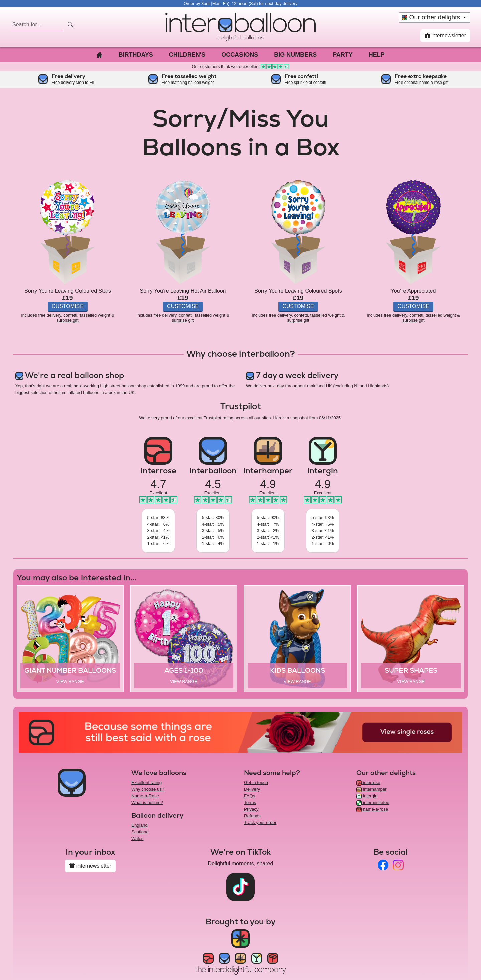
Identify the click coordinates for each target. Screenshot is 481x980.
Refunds (252, 816)
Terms (250, 802)
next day (276, 386)
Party (343, 55)
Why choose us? (148, 789)
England (139, 825)
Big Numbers (295, 55)
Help (377, 55)
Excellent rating (146, 782)
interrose (368, 782)
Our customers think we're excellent (241, 67)
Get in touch (256, 782)
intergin (367, 796)
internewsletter (445, 36)
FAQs (249, 796)
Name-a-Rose (145, 796)
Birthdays (135, 55)
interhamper (372, 789)
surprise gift (67, 320)
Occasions (240, 55)
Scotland (140, 832)
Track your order (260, 823)
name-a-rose (372, 809)
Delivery (252, 789)
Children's (187, 55)
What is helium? (147, 802)
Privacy (251, 809)
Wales (137, 839)
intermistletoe (373, 802)
